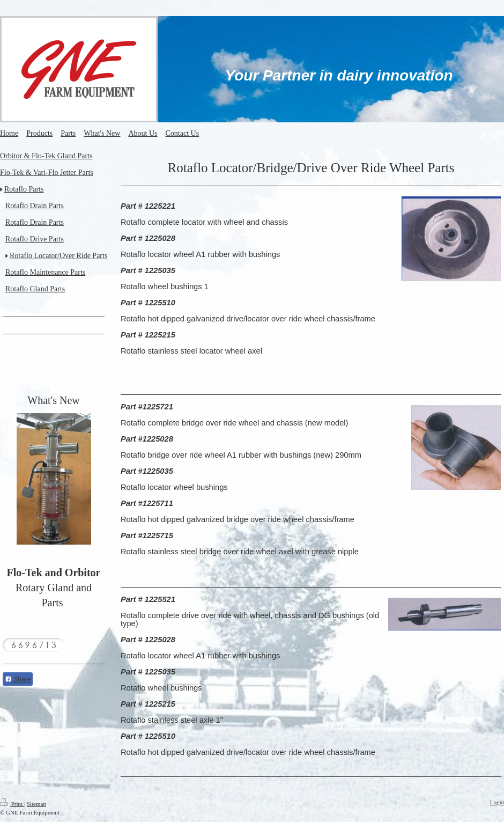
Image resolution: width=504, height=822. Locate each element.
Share (18, 679)
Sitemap (36, 804)
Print (12, 804)
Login (497, 802)
